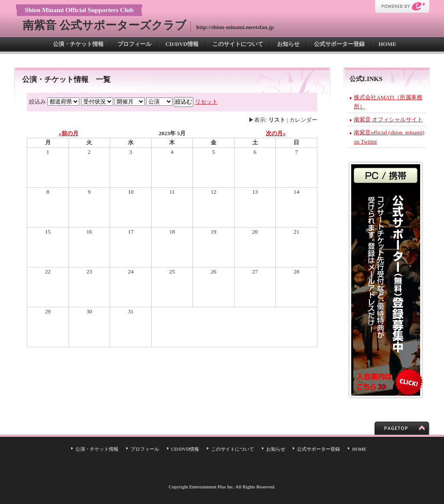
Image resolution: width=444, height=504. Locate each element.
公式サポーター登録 (339, 44)
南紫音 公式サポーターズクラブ (104, 25)
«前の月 (69, 133)
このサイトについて (238, 44)
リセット (206, 102)
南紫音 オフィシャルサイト (388, 119)
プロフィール (134, 44)
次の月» (276, 133)
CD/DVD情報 (182, 44)
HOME (387, 44)
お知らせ (288, 44)
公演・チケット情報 (78, 44)
